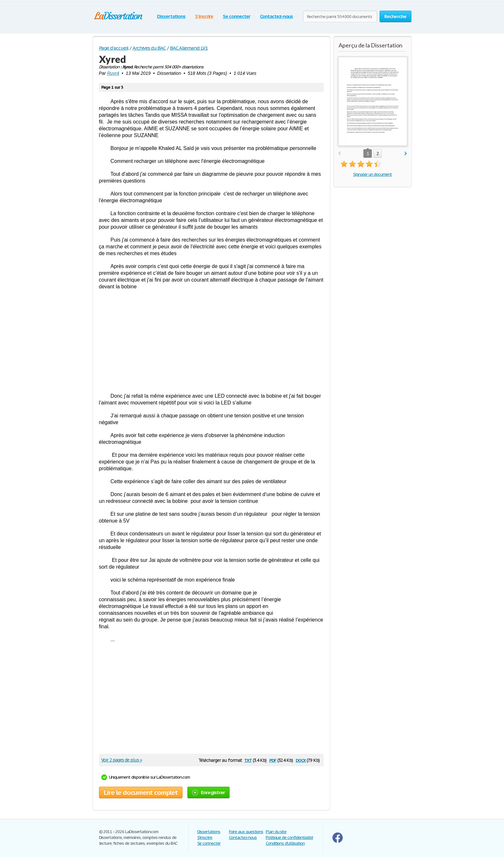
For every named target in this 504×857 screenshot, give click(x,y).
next (406, 154)
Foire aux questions (246, 832)
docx (301, 760)
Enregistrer (209, 792)
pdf (273, 760)
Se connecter (237, 16)
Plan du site (276, 832)
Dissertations (171, 16)
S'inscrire (204, 16)
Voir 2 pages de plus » (122, 760)
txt (248, 760)
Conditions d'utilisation (285, 843)
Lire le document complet (141, 792)
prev (339, 154)
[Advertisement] (211, 341)
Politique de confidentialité (289, 837)
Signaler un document (372, 174)
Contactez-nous (276, 16)
